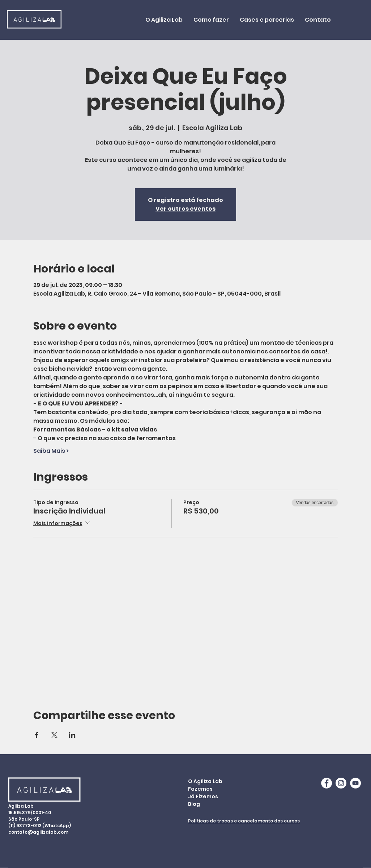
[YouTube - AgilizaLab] (355, 783)
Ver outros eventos (185, 209)
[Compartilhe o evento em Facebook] (37, 735)
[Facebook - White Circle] (327, 783)
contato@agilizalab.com (38, 832)
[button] (211, 20)
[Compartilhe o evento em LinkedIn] (72, 735)
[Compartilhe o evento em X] (54, 735)
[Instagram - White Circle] (341, 783)
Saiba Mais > (51, 451)
